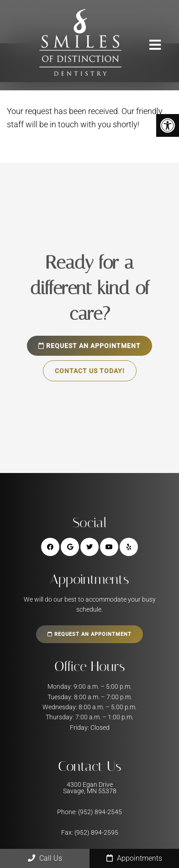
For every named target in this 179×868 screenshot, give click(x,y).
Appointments (134, 858)
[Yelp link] (129, 547)
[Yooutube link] (109, 547)
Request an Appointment (89, 346)
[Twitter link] (89, 547)
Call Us (45, 858)
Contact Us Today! (90, 371)
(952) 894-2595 (96, 832)
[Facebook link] (50, 547)
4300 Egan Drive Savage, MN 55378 (90, 788)
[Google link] (70, 547)
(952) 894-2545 (100, 812)
